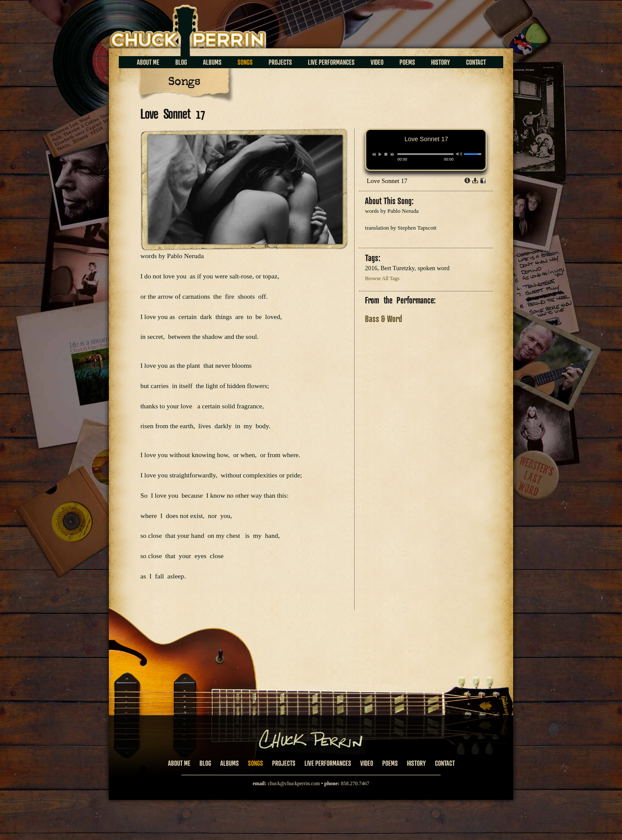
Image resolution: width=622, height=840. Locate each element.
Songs (245, 62)
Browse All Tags (382, 278)
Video (377, 62)
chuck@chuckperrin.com (294, 783)
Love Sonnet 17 (387, 181)
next (392, 155)
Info (467, 180)
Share (483, 180)
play (380, 154)
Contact (476, 62)
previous (374, 155)
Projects (280, 62)
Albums (212, 62)
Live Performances (331, 62)
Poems (407, 62)
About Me (148, 62)
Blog (181, 62)
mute (459, 154)
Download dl (475, 180)
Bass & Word (384, 319)
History (441, 62)
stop (386, 154)
